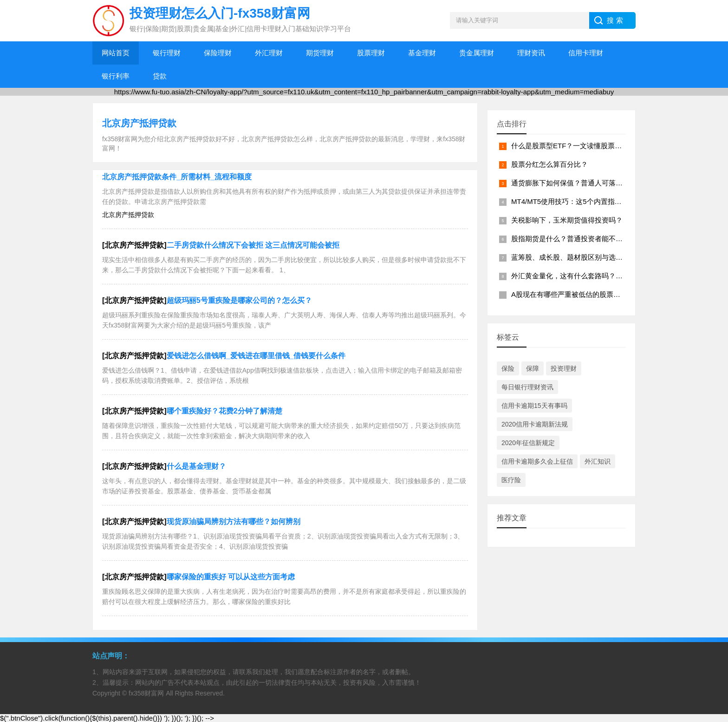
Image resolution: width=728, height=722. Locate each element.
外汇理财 (269, 53)
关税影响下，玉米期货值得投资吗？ (567, 220)
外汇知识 (598, 461)
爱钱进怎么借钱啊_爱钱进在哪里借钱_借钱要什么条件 (256, 356)
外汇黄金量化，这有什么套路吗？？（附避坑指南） (591, 276)
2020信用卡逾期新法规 (535, 424)
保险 (508, 368)
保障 (533, 368)
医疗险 (511, 480)
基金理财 (422, 53)
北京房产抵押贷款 (139, 123)
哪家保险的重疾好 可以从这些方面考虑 (231, 577)
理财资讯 (531, 53)
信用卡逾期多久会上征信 (537, 461)
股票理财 (371, 53)
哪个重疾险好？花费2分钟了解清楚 (224, 411)
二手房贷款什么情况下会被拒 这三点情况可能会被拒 (253, 245)
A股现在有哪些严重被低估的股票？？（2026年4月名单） (600, 294)
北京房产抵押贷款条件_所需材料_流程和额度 (177, 177)
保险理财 (218, 53)
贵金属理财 (477, 53)
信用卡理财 (586, 53)
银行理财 (167, 53)
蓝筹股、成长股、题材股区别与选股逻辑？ (577, 257)
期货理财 (320, 53)
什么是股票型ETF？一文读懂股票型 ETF (574, 146)
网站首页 (116, 53)
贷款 (160, 76)
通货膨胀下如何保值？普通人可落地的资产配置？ (588, 183)
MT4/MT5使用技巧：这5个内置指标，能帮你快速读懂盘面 (601, 201)
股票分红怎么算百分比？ (549, 164)
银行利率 (116, 76)
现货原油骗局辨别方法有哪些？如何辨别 (234, 522)
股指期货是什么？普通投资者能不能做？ (574, 239)
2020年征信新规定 (528, 443)
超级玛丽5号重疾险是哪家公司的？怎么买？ (239, 300)
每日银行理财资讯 (527, 387)
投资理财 (564, 368)
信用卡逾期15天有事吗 (534, 406)
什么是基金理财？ (196, 466)
